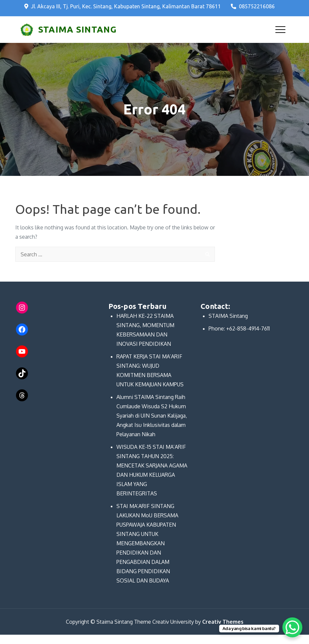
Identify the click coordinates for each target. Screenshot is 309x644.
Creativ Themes (223, 622)
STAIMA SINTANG (77, 29)
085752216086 (253, 6)
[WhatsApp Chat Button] (292, 627)
